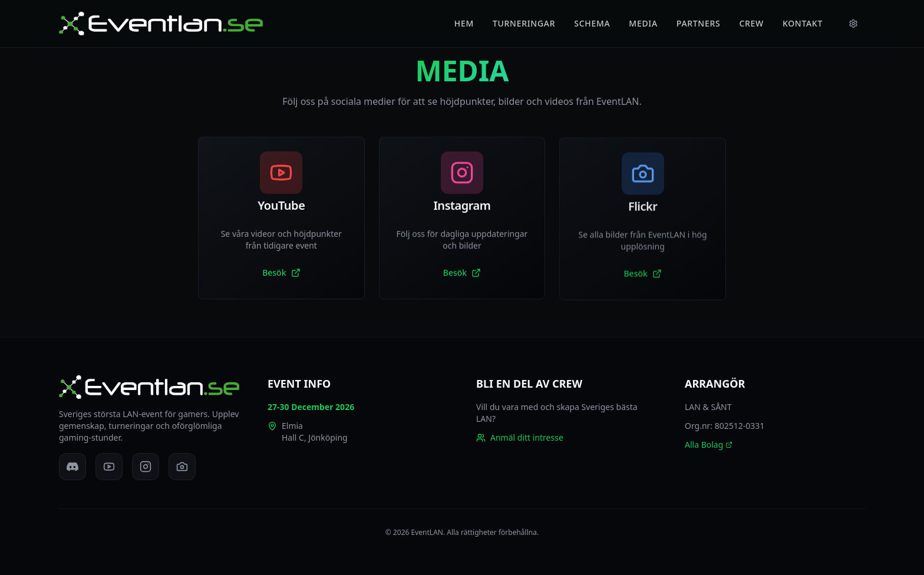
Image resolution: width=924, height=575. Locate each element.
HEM (464, 23)
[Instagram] (146, 467)
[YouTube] (109, 467)
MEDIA (643, 23)
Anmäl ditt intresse (520, 437)
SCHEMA (592, 23)
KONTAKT (803, 23)
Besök (281, 272)
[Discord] (72, 467)
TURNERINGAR (524, 23)
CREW (751, 23)
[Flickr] (182, 467)
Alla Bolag (709, 445)
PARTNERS (699, 23)
